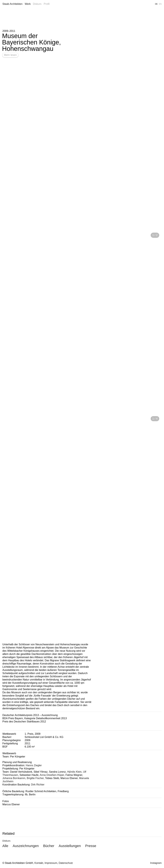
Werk (28, 4)
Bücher (49, 846)
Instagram (156, 863)
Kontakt (39, 863)
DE (156, 4)
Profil (47, 4)
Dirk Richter (38, 785)
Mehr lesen (10, 55)
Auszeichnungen (26, 846)
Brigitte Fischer (35, 778)
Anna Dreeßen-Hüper (52, 775)
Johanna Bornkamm (14, 778)
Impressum (51, 863)
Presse (91, 846)
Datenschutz (66, 863)
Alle (5, 846)
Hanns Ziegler (34, 765)
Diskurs (37, 4)
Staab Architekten (12, 4)
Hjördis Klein (74, 772)
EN (160, 4)
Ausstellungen (70, 846)
